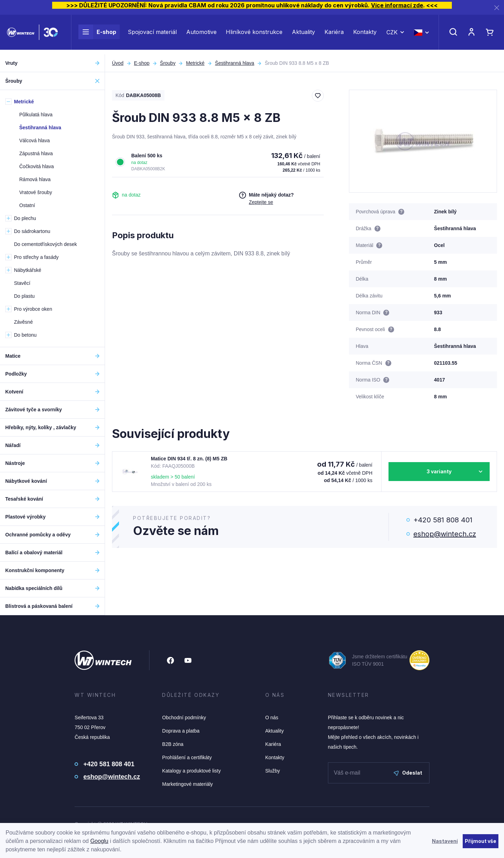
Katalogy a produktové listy (191, 771)
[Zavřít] (497, 8)
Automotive (201, 34)
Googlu (99, 841)
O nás (272, 718)
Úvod (118, 63)
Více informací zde (397, 5)
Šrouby (168, 63)
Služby (273, 771)
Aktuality (303, 34)
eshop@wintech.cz (445, 534)
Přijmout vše (481, 841)
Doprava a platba (181, 731)
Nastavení (445, 841)
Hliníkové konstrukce (254, 34)
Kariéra (334, 34)
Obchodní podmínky (184, 718)
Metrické (195, 63)
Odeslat (408, 773)
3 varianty (439, 471)
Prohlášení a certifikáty (187, 757)
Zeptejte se (261, 202)
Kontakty (365, 34)
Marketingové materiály (187, 784)
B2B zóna (173, 744)
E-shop (97, 34)
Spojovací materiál (152, 34)
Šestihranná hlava (234, 63)
